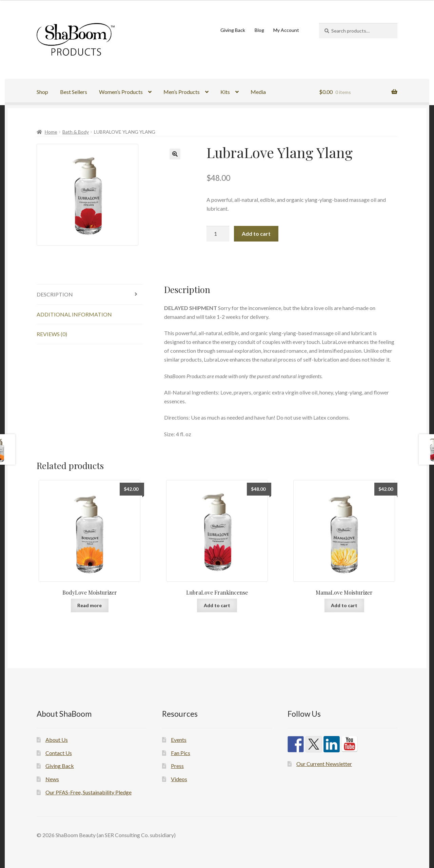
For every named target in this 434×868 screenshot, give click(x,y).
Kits (225, 92)
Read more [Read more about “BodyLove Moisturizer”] (90, 605)
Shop (42, 92)
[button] (175, 154)
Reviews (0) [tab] (52, 334)
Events (179, 740)
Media (258, 92)
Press (177, 766)
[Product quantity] (218, 234)
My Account (286, 30)
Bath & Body (76, 132)
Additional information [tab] (74, 314)
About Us (57, 740)
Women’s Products (121, 92)
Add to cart (256, 234)
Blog (259, 30)
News (52, 779)
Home (51, 132)
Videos (179, 779)
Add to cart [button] (217, 605)
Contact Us (59, 753)
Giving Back (233, 30)
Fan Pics (181, 753)
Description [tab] (55, 294)
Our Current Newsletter (324, 764)
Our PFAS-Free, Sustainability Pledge (88, 792)
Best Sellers (74, 92)
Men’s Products (182, 92)
